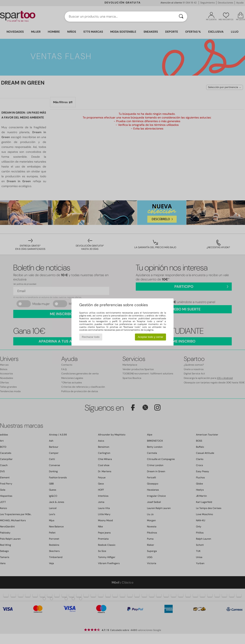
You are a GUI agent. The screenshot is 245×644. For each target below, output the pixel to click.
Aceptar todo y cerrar (150, 337)
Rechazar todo (91, 337)
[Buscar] (181, 17)
